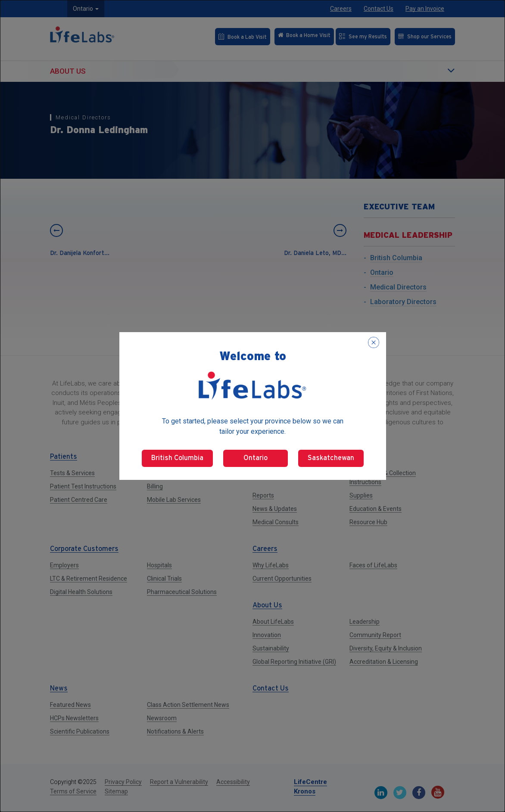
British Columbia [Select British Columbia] (177, 458)
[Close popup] (374, 342)
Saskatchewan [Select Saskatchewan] (331, 458)
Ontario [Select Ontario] (256, 458)
